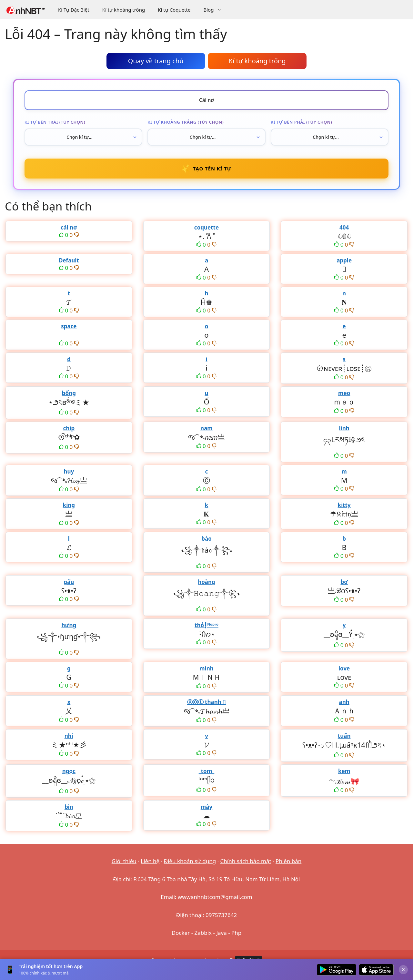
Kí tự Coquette (174, 10)
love (344, 671)
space (69, 329)
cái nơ (69, 230)
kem (344, 774)
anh (344, 705)
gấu (69, 585)
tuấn (344, 739)
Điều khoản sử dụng (190, 864)
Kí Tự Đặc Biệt (74, 10)
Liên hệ (150, 864)
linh (344, 431)
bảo (206, 541)
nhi (69, 739)
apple (344, 263)
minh (206, 671)
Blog (216, 10)
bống (69, 396)
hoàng (206, 585)
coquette (206, 230)
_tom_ (207, 774)
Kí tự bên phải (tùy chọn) (302, 123)
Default (69, 263)
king (69, 508)
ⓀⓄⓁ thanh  (207, 705)
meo (344, 396)
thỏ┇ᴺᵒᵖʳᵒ (206, 628)
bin (69, 810)
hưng (69, 628)
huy (69, 474)
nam (206, 431)
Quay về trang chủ (156, 61)
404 (344, 230)
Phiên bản (288, 864)
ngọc (69, 774)
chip (69, 431)
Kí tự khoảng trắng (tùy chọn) (186, 123)
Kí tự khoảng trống (124, 10)
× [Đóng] (403, 969)
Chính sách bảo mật (246, 864)
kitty (344, 508)
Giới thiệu (124, 864)
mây (206, 810)
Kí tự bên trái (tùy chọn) (55, 123)
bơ (344, 585)
